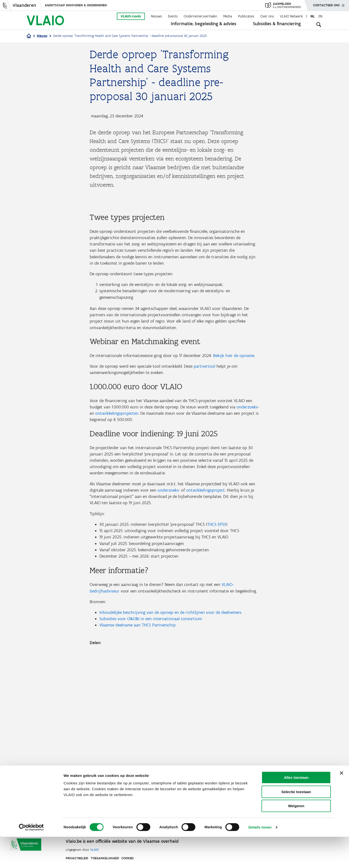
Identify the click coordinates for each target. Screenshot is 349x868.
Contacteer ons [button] (326, 4)
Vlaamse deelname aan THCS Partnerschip (138, 752)
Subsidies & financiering (277, 24)
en (320, 16)
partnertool (204, 488)
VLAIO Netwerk (291, 16)
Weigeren (296, 837)
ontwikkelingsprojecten (117, 536)
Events (173, 16)
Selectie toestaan (296, 823)
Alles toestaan (296, 809)
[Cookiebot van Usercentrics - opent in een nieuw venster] (31, 859)
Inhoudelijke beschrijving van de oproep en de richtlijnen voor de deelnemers (170, 739)
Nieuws (156, 16)
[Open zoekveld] (319, 24)
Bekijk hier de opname (234, 477)
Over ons (267, 16)
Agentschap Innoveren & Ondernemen (76, 5)
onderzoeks (247, 529)
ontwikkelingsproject (206, 614)
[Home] (29, 36)
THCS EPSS (217, 649)
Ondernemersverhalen (200, 16)
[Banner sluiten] (341, 804)
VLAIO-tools (131, 16)
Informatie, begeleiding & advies (204, 24)
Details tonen (260, 858)
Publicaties (246, 16)
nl (313, 16)
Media (228, 16)
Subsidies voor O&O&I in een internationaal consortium (151, 746)
